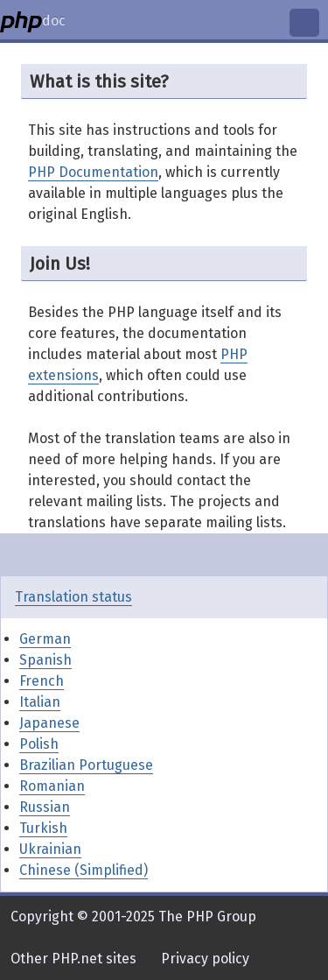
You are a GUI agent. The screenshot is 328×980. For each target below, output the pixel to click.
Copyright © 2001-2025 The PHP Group (133, 917)
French (42, 681)
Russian (45, 807)
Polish (39, 744)
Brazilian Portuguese (86, 765)
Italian (40, 702)
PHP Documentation (93, 172)
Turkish (43, 828)
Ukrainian (50, 849)
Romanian (52, 786)
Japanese (49, 723)
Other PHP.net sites (73, 959)
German (45, 639)
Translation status (73, 597)
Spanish (45, 660)
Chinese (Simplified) (84, 870)
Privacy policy (205, 959)
